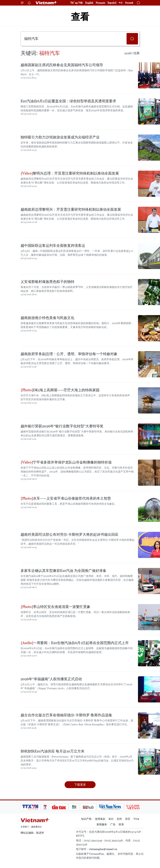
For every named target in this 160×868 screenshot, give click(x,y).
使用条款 (100, 819)
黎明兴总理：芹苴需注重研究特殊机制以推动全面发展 (70, 173)
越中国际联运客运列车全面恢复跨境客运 (53, 246)
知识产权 (86, 819)
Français (100, 3)
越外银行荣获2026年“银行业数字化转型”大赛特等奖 (62, 426)
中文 (121, 3)
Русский (129, 3)
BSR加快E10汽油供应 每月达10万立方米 (53, 751)
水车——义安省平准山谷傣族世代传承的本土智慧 (66, 498)
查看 (80, 17)
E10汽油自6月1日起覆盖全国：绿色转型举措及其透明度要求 (68, 101)
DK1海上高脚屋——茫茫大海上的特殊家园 (60, 390)
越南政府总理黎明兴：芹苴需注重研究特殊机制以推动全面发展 (71, 209)
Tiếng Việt (76, 3)
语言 (128, 819)
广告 (113, 824)
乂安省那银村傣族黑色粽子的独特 (47, 282)
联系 (121, 824)
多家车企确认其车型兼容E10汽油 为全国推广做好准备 (63, 571)
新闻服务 (102, 824)
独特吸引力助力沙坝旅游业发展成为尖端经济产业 (60, 137)
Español (112, 3)
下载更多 (80, 785)
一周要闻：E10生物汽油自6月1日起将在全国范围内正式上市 (75, 643)
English (89, 3)
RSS (111, 819)
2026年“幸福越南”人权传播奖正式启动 (51, 679)
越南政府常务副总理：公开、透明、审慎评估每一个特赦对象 (69, 354)
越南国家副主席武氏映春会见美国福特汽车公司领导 (62, 65)
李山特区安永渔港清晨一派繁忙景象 (56, 607)
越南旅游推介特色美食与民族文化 (47, 318)
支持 (119, 819)
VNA (136, 819)
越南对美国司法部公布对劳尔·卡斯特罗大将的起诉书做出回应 (69, 535)
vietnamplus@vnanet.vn (103, 849)
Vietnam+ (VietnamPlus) (46, 3)
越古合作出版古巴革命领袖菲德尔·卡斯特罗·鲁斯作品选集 (66, 715)
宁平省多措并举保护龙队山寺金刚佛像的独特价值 (66, 462)
